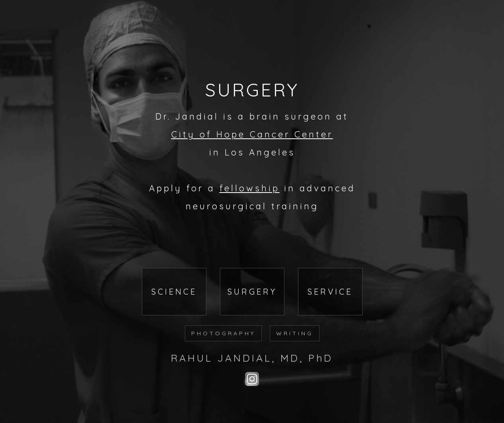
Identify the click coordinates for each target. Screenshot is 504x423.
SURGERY (252, 292)
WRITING (295, 333)
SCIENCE (174, 292)
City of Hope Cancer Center (252, 134)
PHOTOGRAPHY (223, 333)
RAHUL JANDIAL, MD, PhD (252, 358)
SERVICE (330, 292)
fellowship (250, 188)
